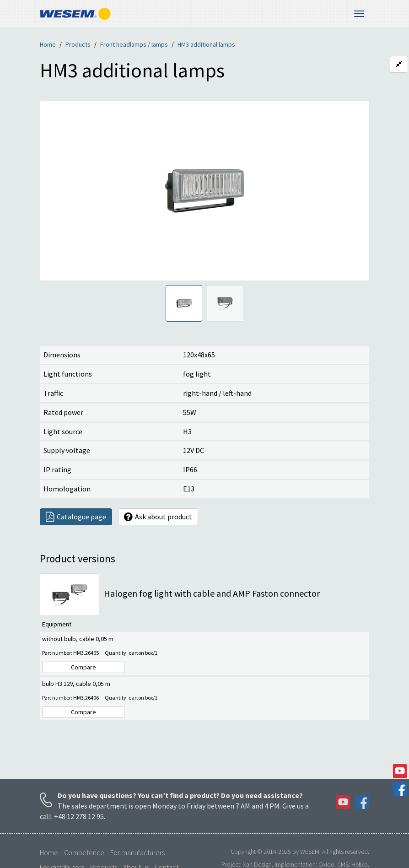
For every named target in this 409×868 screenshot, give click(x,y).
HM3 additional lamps (206, 44)
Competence (84, 852)
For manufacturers (137, 852)
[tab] (184, 303)
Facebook (400, 789)
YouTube (400, 771)
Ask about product (158, 517)
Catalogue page (76, 517)
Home (48, 44)
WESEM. (310, 852)
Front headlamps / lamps (134, 44)
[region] (204, 191)
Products (78, 44)
